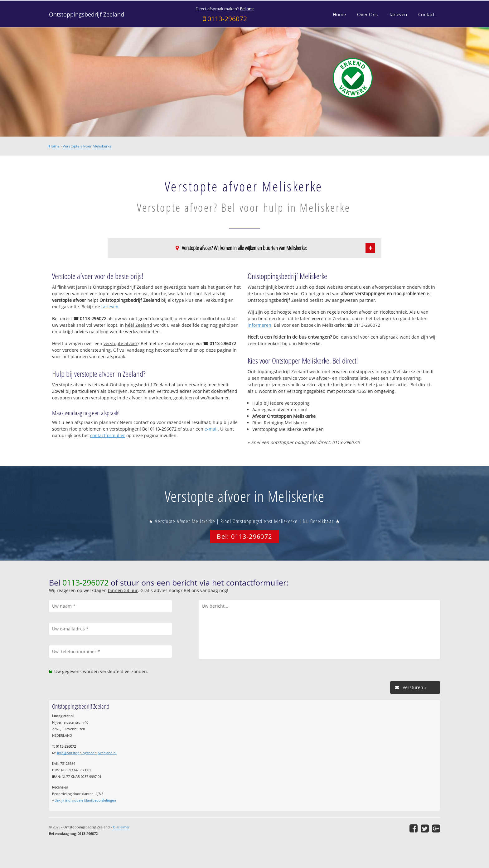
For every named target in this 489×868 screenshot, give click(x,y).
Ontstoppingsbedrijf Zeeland (87, 14)
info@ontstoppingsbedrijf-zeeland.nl (87, 753)
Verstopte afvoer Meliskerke (87, 146)
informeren (259, 325)
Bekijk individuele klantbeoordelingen (85, 800)
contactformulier (108, 435)
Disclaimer (121, 827)
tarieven (110, 307)
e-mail (211, 429)
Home (54, 146)
